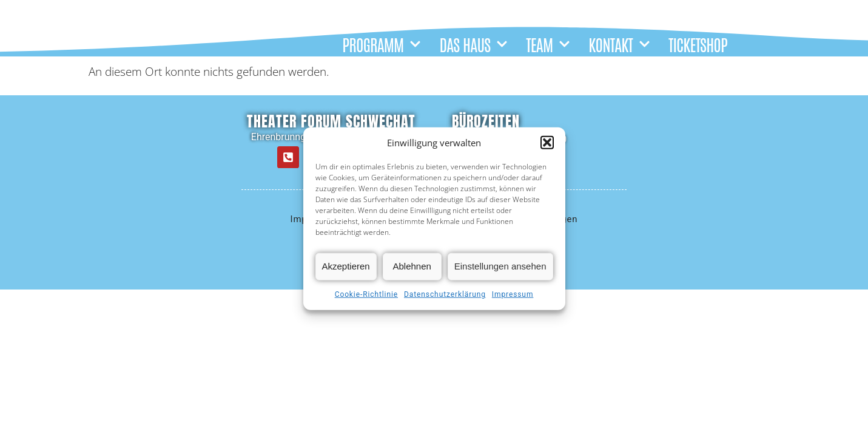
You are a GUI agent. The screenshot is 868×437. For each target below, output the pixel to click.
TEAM (548, 44)
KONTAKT (619, 44)
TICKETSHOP (698, 44)
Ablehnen (412, 266)
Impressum (513, 294)
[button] (547, 143)
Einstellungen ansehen (500, 266)
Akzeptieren (346, 266)
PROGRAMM (382, 44)
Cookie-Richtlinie (366, 294)
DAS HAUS (473, 44)
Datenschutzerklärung (445, 294)
